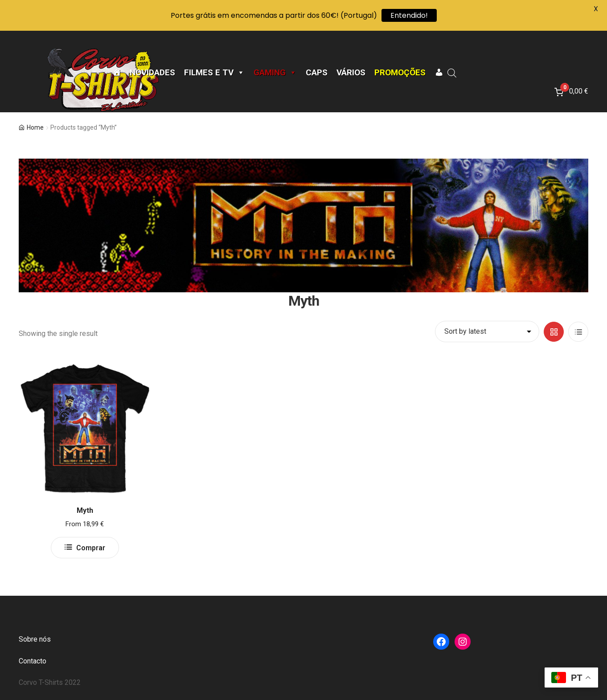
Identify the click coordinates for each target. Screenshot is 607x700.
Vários (351, 73)
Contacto (33, 661)
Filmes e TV (214, 73)
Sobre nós (35, 639)
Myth (85, 510)
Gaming (275, 73)
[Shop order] (487, 332)
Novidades (152, 73)
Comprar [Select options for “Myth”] (91, 548)
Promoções (400, 73)
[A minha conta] (439, 73)
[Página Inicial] (117, 73)
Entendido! (409, 15)
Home (35, 127)
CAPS (317, 73)
